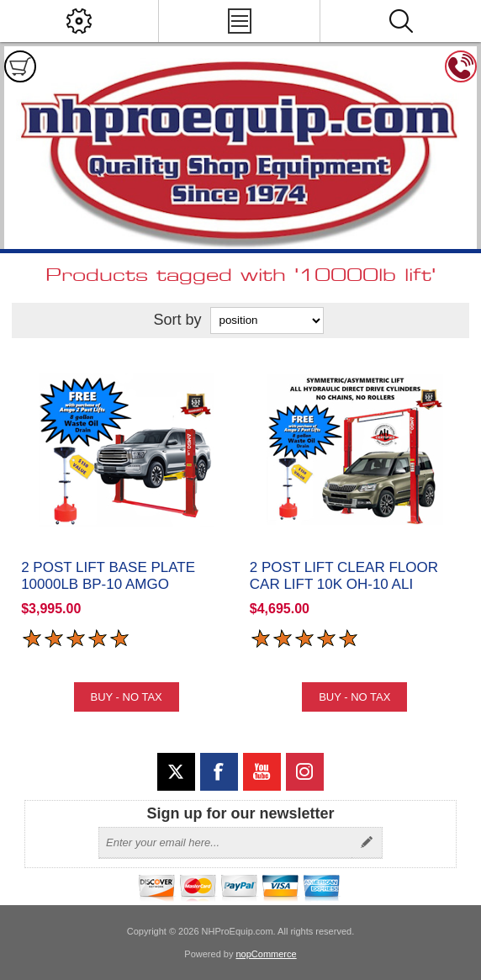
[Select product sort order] (267, 320)
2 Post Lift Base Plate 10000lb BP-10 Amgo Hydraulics (108, 584)
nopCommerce (267, 954)
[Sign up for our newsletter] (225, 843)
